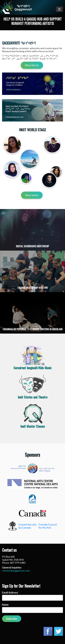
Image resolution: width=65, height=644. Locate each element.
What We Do (32, 65)
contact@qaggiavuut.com (16, 571)
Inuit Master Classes (33, 426)
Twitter (59, 631)
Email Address (11, 593)
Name (5, 605)
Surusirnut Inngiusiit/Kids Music (32, 368)
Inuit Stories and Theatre (33, 397)
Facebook (48, 631)
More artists (32, 195)
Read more (32, 230)
